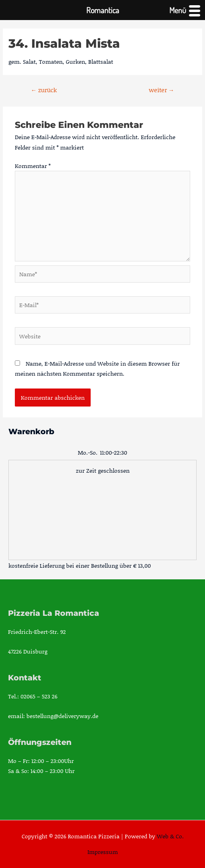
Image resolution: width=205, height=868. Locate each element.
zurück (44, 90)
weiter (162, 90)
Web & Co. (170, 836)
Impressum (103, 852)
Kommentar (33, 166)
